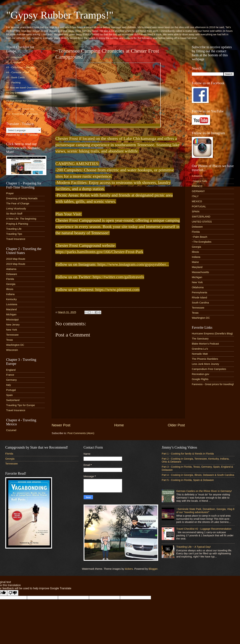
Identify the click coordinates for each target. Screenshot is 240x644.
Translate (29, 135)
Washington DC (15, 345)
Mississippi (12, 320)
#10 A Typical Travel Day (20, 109)
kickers (129, 569)
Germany (11, 380)
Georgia (11, 284)
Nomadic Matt (200, 354)
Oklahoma (198, 287)
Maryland (11, 309)
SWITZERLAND (201, 217)
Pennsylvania (200, 292)
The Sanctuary (200, 339)
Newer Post (61, 425)
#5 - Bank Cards (15, 77)
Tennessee (12, 335)
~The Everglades (202, 242)
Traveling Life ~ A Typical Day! (193, 547)
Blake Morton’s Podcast (205, 344)
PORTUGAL (199, 206)
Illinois (10, 289)
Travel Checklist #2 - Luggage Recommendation (204, 529)
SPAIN (196, 212)
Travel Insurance (16, 239)
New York (12, 330)
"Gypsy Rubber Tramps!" (60, 15)
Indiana (10, 294)
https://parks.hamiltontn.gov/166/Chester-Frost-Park (99, 252)
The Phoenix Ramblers (205, 359)
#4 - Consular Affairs (18, 72)
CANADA (197, 176)
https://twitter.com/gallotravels (118, 277)
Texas (9, 340)
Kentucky (11, 299)
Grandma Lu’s (200, 349)
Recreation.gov (200, 374)
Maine (195, 262)
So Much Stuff (14, 214)
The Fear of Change (18, 203)
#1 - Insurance (14, 57)
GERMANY (198, 191)
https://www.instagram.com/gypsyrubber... (133, 264)
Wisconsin (12, 350)
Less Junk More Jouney (205, 364)
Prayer (10, 193)
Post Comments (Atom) (81, 433)
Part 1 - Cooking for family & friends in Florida (188, 454)
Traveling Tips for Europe (20, 405)
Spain (9, 395)
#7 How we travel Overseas (22, 88)
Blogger (153, 569)
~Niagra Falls (199, 181)
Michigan (11, 314)
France (10, 375)
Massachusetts (200, 272)
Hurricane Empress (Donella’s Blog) (212, 334)
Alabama (11, 269)
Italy (8, 385)
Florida (10, 279)
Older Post (176, 425)
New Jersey (13, 325)
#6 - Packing (13, 83)
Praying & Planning (17, 224)
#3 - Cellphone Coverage (20, 67)
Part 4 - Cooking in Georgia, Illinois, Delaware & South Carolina (198, 475)
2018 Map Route (16, 259)
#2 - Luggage (14, 62)
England (11, 370)
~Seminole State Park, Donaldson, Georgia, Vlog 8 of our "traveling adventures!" (205, 511)
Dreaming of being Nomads (22, 198)
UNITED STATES (202, 222)
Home (119, 425)
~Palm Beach (200, 237)
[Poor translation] (13, 593)
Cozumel (11, 430)
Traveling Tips (14, 234)
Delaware (12, 274)
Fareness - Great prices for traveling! (213, 384)
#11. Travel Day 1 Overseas (22, 114)
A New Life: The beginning (21, 219)
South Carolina (200, 303)
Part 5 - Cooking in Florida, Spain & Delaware (188, 480)
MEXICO (197, 201)
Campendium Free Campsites (209, 369)
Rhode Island (199, 298)
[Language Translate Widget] (24, 130)
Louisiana (12, 304)
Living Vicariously (16, 209)
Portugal (11, 390)
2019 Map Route (16, 264)
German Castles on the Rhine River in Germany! (204, 491)
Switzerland (13, 400)
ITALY (195, 196)
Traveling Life (14, 229)
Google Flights (200, 379)
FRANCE (197, 186)
